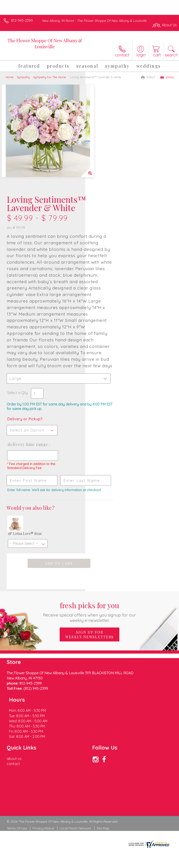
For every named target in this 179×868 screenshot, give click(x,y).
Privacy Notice (43, 757)
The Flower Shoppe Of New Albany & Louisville (45, 43)
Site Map (103, 757)
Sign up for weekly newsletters (89, 584)
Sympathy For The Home (50, 77)
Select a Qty (103, 321)
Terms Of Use (17, 757)
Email (167, 77)
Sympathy (23, 77)
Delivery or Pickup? (110, 347)
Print (148, 77)
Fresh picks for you (90, 561)
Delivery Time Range (106, 377)
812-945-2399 (22, 20)
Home (10, 77)
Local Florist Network (75, 757)
